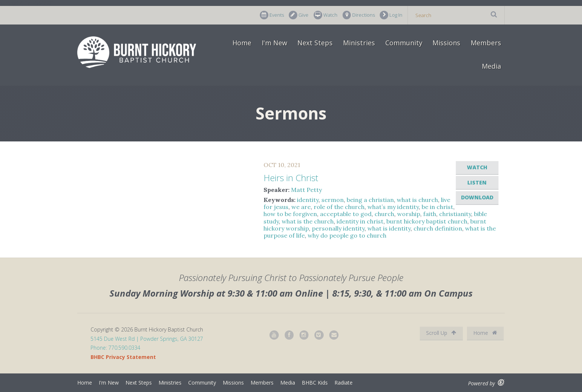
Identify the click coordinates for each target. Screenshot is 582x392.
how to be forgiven (290, 214)
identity (308, 200)
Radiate (344, 383)
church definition (438, 228)
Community (404, 43)
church (384, 214)
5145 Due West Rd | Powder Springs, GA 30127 (147, 339)
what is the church (308, 221)
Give (299, 15)
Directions (359, 15)
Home (242, 43)
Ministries (359, 43)
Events (272, 15)
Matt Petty (306, 190)
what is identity (389, 228)
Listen (477, 182)
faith (430, 214)
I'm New (274, 43)
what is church (417, 200)
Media (491, 66)
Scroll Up (441, 333)
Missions (446, 43)
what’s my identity (393, 207)
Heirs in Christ (291, 178)
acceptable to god (346, 214)
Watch (326, 15)
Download (477, 197)
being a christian (370, 200)
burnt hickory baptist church (427, 221)
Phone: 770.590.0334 (115, 348)
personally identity (338, 228)
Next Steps (315, 43)
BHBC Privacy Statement (123, 357)
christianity (455, 214)
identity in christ (360, 221)
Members (486, 43)
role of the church (339, 207)
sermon (333, 200)
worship (409, 214)
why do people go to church (347, 235)
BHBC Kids (315, 383)
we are (301, 207)
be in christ (437, 207)
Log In (391, 15)
